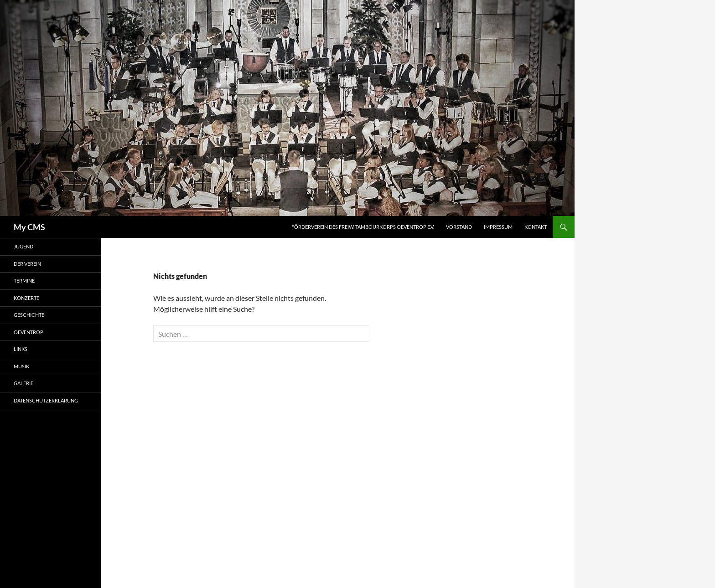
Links (21, 349)
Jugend (23, 246)
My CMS (29, 227)
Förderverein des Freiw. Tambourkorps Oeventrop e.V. (363, 227)
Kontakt (536, 227)
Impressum (498, 227)
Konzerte (26, 298)
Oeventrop (28, 332)
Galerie (23, 383)
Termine (24, 281)
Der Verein (27, 264)
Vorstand (459, 227)
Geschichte (29, 315)
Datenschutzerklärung (46, 400)
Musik (21, 366)
